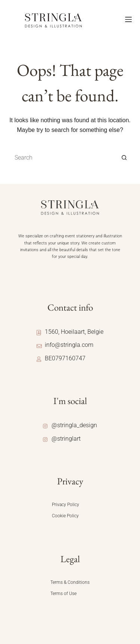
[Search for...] (63, 158)
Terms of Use (63, 594)
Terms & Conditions (70, 582)
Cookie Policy (65, 516)
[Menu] (128, 19)
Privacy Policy (66, 505)
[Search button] (124, 158)
